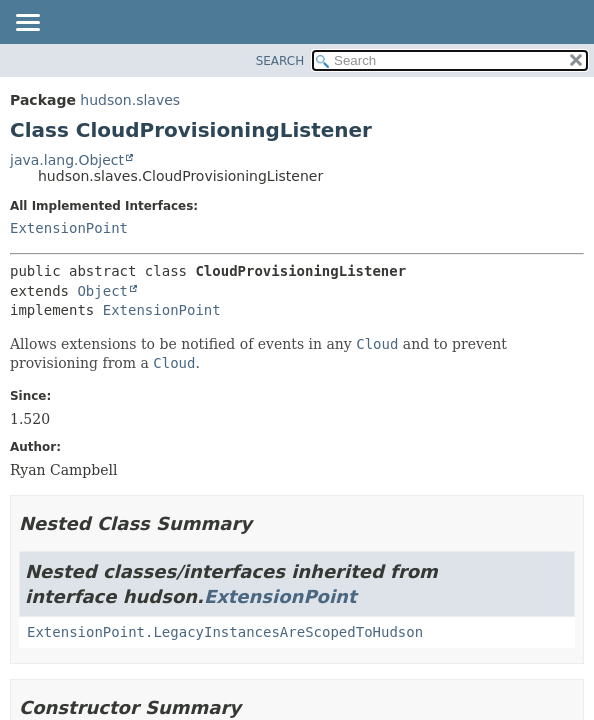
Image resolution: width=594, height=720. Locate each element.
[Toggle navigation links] (27, 24)
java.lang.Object (67, 160)
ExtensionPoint (69, 228)
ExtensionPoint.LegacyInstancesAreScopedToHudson (225, 632)
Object (102, 291)
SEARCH (280, 61)
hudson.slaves (130, 100)
